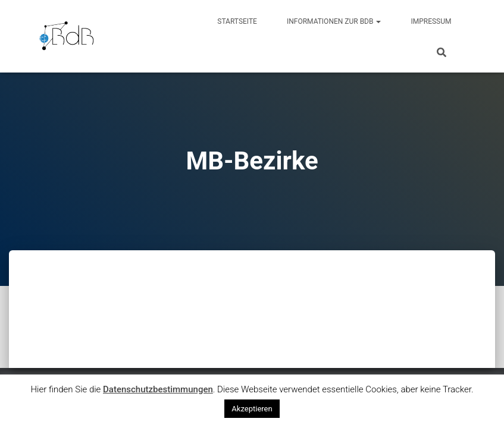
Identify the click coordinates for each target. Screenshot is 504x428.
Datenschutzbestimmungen (158, 389)
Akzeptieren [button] (252, 409)
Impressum (431, 21)
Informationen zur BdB (334, 21)
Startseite (237, 21)
